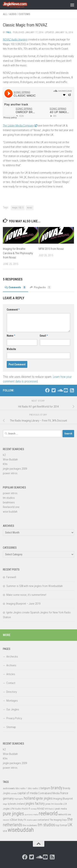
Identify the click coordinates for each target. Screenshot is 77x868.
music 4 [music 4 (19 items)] (26, 809)
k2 (4, 455)
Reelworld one (11, 507)
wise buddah (10, 512)
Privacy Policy (14, 718)
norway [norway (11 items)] (34, 809)
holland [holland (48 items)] (29, 798)
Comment (13, 310)
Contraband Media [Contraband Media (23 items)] (49, 793)
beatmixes (9, 502)
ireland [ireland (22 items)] (21, 804)
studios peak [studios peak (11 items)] (32, 820)
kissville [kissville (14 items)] (58, 804)
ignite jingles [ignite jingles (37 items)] (44, 798)
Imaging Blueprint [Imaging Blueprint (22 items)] (63, 799)
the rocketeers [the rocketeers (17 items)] (30, 825)
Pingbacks (41, 287)
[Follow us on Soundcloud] (60, 390)
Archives (11, 665)
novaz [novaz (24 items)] (41, 808)
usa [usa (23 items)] (5, 831)
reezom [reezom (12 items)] (6, 820)
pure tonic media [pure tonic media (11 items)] (31, 815)
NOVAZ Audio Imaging (15, 39)
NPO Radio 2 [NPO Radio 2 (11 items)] (50, 809)
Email (44, 336)
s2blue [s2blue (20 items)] (13, 820)
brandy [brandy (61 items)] (57, 788)
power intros (10, 473)
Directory (12, 692)
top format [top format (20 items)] (61, 825)
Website (11, 349)
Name (11, 336)
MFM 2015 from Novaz (51, 249)
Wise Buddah (10, 459)
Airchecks (12, 657)
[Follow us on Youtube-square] (66, 390)
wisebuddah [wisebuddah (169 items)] (21, 830)
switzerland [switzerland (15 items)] (43, 820)
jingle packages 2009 (15, 469)
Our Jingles (13, 709)
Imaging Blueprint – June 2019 (23, 604)
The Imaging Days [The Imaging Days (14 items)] (58, 820)
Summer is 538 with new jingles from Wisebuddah (34, 586)
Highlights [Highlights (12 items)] (19, 799)
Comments (15, 287)
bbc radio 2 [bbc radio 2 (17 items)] (34, 788)
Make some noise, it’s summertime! (26, 595)
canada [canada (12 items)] (14, 794)
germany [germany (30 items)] (8, 798)
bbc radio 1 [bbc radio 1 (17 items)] (22, 788)
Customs (24, 14)
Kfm (5, 464)
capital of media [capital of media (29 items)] (27, 793)
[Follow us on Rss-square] (72, 390)
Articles (11, 674)
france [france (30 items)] (64, 793)
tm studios (9, 498)
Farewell (11, 577)
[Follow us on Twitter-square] (53, 390)
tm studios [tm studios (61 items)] (46, 825)
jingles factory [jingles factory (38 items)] (35, 803)
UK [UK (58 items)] (70, 825)
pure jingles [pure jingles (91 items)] (13, 814)
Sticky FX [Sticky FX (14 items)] (22, 820)
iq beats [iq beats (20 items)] (12, 804)
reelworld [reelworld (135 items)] (48, 813)
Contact (11, 683)
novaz (30, 208)
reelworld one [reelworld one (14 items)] (64, 815)
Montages (12, 701)
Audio (13, 14)
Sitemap (11, 727)
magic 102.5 (18, 208)
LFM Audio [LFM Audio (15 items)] (16, 809)
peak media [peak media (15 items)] (61, 809)
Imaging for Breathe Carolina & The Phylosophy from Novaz (18, 253)
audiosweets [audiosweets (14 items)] (9, 788)
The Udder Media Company (20, 126)
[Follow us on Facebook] (47, 390)
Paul (9, 32)
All (5, 14)
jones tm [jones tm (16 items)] (50, 804)
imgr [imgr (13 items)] (5, 804)
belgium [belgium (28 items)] (45, 788)
